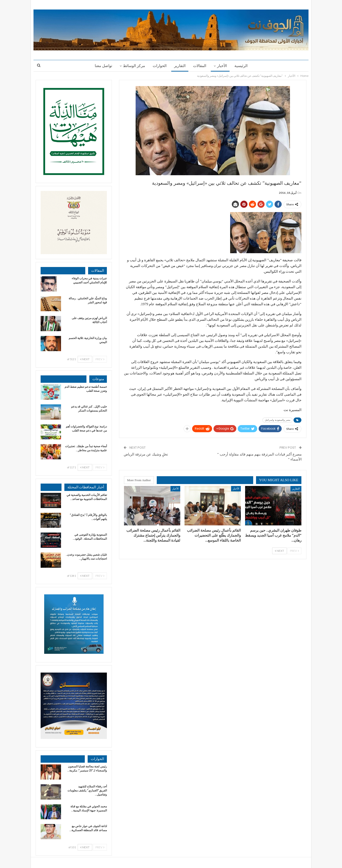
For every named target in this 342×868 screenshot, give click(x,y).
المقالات (200, 66)
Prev (294, 551)
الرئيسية (243, 66)
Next (279, 551)
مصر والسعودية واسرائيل (278, 420)
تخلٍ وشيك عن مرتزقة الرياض (146, 454)
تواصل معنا (101, 66)
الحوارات (159, 66)
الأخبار (223, 66)
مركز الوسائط (133, 66)
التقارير (180, 66)
